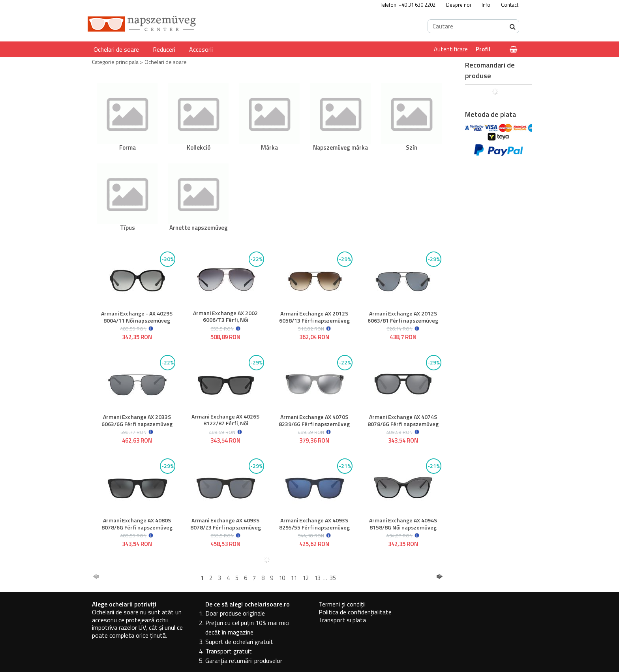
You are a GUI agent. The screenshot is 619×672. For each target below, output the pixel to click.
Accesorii (201, 49)
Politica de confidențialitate (355, 612)
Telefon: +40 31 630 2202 (408, 5)
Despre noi (459, 5)
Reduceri (164, 49)
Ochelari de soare (116, 49)
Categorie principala (115, 62)
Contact (510, 5)
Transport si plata (342, 620)
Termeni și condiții (342, 604)
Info (486, 5)
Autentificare (451, 49)
